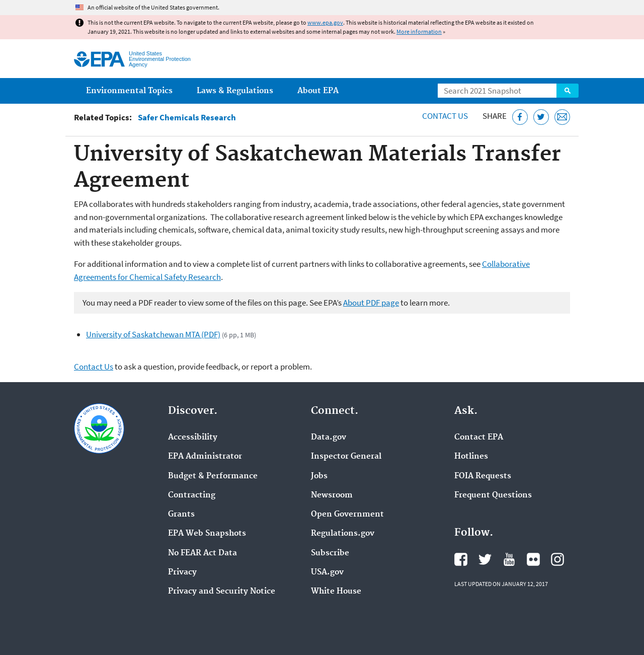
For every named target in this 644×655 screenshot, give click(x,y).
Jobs (319, 476)
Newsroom (332, 495)
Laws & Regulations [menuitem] (235, 91)
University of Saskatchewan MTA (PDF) (153, 334)
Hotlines (471, 457)
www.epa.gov (325, 22)
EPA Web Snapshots (207, 534)
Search (568, 91)
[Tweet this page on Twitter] (541, 117)
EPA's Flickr (533, 559)
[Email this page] (562, 117)
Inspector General (346, 457)
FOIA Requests (483, 476)
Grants (181, 515)
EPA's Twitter (485, 559)
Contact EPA (479, 438)
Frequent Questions (493, 495)
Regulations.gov (343, 534)
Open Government (347, 515)
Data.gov (329, 438)
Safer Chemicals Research (187, 118)
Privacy (182, 572)
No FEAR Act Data (203, 553)
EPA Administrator (205, 457)
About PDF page (371, 303)
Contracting (192, 495)
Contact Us (445, 116)
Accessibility (193, 438)
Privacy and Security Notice (222, 592)
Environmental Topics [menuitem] (129, 91)
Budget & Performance (213, 476)
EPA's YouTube (509, 559)
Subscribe (330, 553)
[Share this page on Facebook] (520, 117)
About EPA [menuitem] (318, 91)
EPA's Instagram (557, 559)
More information (419, 31)
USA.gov (327, 572)
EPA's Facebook (461, 559)
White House (336, 592)
